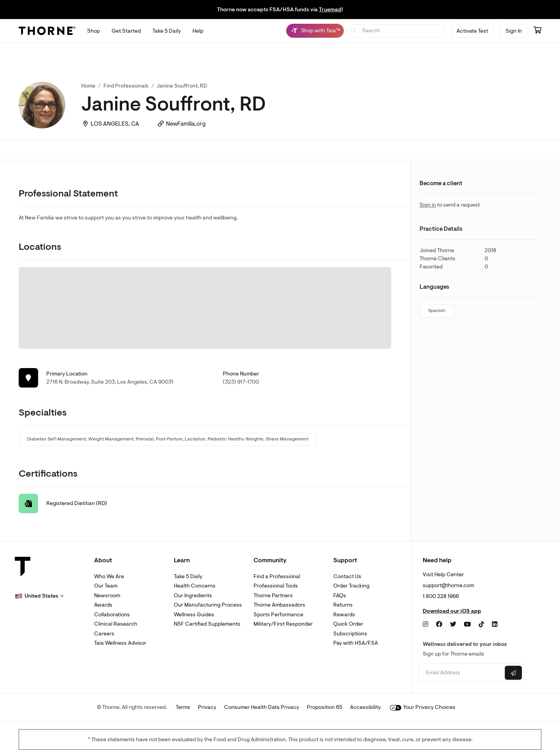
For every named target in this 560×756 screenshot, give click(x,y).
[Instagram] (425, 624)
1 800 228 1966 (441, 596)
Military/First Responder (283, 624)
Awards (103, 605)
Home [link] (88, 86)
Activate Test (472, 31)
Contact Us (347, 576)
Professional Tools (276, 586)
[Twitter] (453, 624)
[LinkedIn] (495, 624)
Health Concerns (195, 586)
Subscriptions (350, 634)
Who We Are (109, 576)
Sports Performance (278, 615)
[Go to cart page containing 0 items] (537, 31)
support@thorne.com (448, 585)
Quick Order (348, 624)
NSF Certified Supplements (207, 624)
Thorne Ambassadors (279, 605)
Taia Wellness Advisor (120, 643)
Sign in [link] (428, 205)
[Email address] (461, 673)
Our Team (106, 586)
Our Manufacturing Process (208, 605)
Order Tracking (351, 586)
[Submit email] (513, 673)
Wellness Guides (194, 615)
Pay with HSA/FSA (356, 643)
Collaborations (112, 615)
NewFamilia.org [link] (186, 124)
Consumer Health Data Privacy (262, 707)
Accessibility (365, 707)
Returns (343, 605)
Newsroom (107, 596)
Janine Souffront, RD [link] (182, 86)
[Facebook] (439, 624)
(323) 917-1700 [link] (241, 382)
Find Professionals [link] (126, 86)
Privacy (207, 707)
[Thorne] (47, 31)
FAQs (340, 596)
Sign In (514, 31)
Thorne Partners (273, 596)
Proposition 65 (325, 707)
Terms (183, 707)
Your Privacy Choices (423, 707)
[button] (39, 596)
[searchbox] (396, 31)
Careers (104, 634)
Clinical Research (116, 624)
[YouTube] (467, 624)
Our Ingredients (193, 596)
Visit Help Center (443, 574)
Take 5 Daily (188, 576)
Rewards (344, 615)
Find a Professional (277, 576)
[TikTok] (481, 624)
